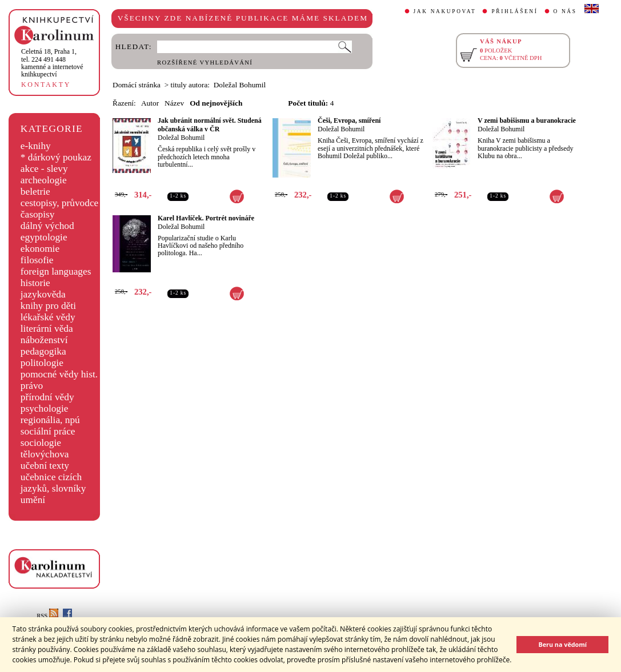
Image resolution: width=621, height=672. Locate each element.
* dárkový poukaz (56, 157)
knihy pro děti (48, 306)
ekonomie (40, 249)
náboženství (44, 340)
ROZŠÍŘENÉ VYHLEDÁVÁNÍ (205, 63)
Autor (150, 103)
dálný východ (47, 226)
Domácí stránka (137, 85)
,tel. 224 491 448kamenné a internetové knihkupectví (52, 63)
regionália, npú (50, 420)
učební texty (45, 466)
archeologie (44, 180)
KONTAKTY (46, 84)
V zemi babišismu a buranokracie (527, 120)
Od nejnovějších (216, 103)
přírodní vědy (47, 397)
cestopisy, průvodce (60, 203)
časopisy (38, 214)
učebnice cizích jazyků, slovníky (53, 483)
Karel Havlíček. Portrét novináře (206, 218)
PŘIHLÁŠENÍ (514, 11)
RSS (47, 616)
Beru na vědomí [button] (562, 644)
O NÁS (565, 11)
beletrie (35, 192)
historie (35, 283)
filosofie (37, 260)
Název (174, 103)
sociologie (41, 443)
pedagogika (43, 351)
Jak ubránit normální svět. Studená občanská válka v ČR (210, 125)
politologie (42, 363)
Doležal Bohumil (181, 138)
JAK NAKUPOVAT (445, 11)
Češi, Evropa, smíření (349, 120)
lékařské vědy (48, 317)
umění (33, 500)
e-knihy (36, 146)
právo (32, 386)
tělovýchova (45, 454)
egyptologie (44, 237)
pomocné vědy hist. (59, 374)
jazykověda (43, 294)
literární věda (47, 329)
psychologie (45, 409)
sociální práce (48, 431)
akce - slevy (44, 169)
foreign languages (56, 271)
